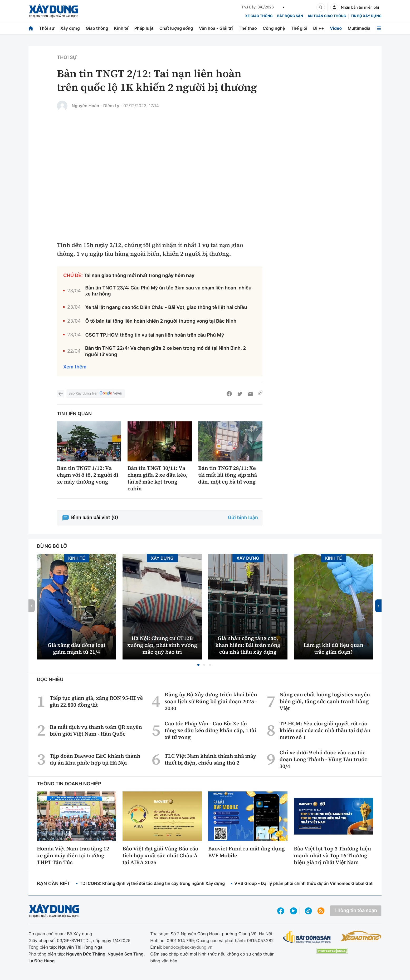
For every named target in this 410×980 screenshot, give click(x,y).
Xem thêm (75, 367)
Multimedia (359, 28)
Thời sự (47, 28)
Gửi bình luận (243, 518)
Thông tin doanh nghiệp (69, 784)
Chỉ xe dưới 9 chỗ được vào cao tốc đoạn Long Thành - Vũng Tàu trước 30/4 (323, 759)
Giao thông (97, 28)
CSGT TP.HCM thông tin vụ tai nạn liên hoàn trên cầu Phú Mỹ (155, 335)
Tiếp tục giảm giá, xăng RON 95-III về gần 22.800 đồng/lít (96, 701)
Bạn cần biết (53, 884)
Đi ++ (318, 28)
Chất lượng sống (176, 28)
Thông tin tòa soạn (356, 911)
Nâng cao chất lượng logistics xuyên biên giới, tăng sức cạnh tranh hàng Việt (325, 701)
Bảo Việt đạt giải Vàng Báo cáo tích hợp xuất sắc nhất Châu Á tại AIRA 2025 (160, 855)
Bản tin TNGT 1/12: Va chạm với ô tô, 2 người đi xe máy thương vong (88, 475)
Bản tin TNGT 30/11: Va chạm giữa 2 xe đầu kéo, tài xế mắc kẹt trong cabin (158, 478)
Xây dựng (70, 28)
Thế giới (299, 28)
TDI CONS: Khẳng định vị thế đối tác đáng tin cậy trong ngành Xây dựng (152, 883)
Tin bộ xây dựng (366, 16)
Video (336, 28)
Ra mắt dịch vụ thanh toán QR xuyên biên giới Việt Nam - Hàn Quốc (96, 730)
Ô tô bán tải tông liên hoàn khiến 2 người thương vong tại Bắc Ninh (161, 321)
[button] (198, 665)
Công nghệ (274, 28)
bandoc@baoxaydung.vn (188, 947)
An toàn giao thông (327, 16)
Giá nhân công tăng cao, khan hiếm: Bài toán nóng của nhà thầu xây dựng (248, 645)
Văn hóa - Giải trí (216, 28)
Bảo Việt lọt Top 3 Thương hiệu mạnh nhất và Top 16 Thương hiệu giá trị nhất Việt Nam (332, 855)
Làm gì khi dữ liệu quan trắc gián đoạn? (333, 648)
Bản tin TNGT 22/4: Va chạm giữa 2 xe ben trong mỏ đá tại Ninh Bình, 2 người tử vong (165, 351)
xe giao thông (259, 16)
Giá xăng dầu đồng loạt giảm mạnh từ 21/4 (77, 648)
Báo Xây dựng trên (96, 394)
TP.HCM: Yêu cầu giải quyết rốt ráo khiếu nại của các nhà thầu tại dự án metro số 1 (325, 730)
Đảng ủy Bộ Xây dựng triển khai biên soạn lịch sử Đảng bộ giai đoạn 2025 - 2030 (211, 701)
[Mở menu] (379, 28)
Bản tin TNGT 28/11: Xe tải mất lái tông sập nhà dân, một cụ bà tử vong (228, 475)
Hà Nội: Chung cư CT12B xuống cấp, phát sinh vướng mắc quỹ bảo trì (162, 645)
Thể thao (248, 28)
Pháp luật (144, 28)
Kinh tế (121, 28)
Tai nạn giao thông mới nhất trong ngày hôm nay (139, 276)
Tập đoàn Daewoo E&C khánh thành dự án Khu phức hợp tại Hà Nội (95, 759)
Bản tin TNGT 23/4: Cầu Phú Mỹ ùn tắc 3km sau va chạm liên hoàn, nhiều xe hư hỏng (169, 291)
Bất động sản (290, 16)
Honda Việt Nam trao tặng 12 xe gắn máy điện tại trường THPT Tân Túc (73, 855)
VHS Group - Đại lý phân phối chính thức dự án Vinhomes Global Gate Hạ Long (314, 883)
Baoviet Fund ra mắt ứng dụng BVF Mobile (247, 852)
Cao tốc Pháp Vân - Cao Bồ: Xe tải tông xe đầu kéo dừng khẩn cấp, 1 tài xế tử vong (210, 730)
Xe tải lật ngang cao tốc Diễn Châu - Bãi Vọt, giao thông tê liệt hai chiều (166, 307)
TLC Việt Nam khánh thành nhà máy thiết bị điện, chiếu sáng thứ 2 (210, 759)
